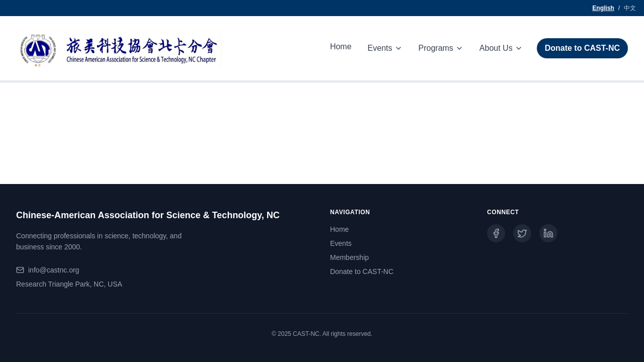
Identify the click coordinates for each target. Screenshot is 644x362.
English (603, 8)
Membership (349, 257)
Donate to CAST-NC (582, 48)
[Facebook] (496, 233)
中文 (630, 8)
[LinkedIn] (548, 233)
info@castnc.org (54, 270)
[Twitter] (522, 233)
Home (341, 47)
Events (341, 243)
